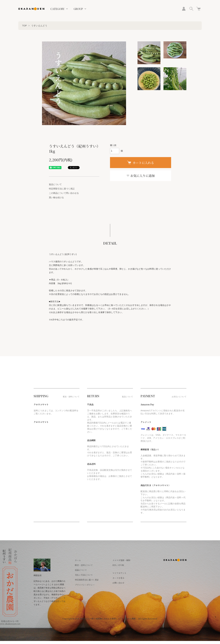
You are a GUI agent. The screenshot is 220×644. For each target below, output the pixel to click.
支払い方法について (84, 575)
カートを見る (118, 578)
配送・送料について (84, 565)
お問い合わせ (118, 583)
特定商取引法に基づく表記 (62, 189)
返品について (55, 184)
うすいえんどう (39, 26)
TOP (25, 26)
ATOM (121, 565)
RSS (114, 565)
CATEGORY (57, 9)
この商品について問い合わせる (64, 193)
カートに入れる (141, 163)
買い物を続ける (56, 197)
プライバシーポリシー (85, 585)
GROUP (78, 9)
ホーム (78, 560)
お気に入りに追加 (141, 176)
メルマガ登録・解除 (121, 560)
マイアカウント (119, 573)
